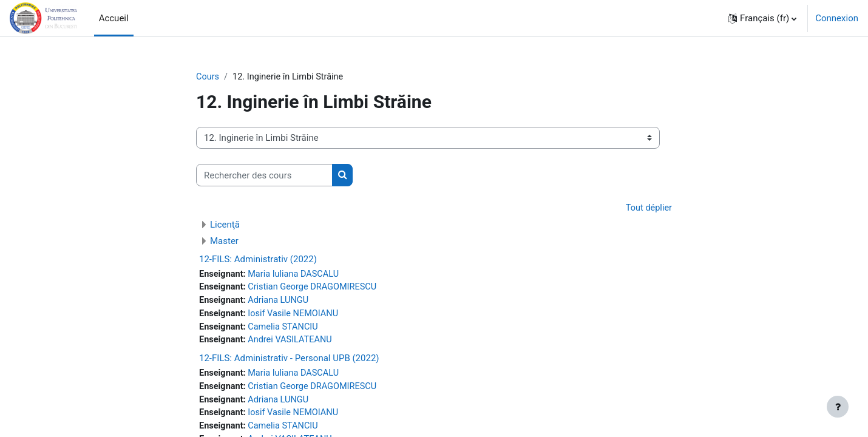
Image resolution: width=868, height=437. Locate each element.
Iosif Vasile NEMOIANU (296, 316)
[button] (762, 18)
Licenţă (225, 225)
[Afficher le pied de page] (838, 407)
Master (224, 242)
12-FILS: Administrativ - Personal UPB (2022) (289, 362)
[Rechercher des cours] (264, 176)
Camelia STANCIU (286, 330)
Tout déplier (648, 209)
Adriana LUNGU (281, 302)
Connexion (837, 18)
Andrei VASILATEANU (293, 344)
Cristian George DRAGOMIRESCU (316, 289)
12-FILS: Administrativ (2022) (258, 260)
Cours (208, 77)
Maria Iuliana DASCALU (297, 275)
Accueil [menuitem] (114, 18)
